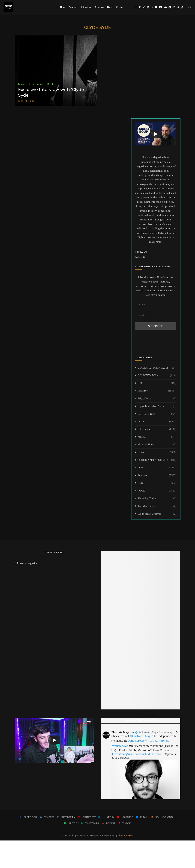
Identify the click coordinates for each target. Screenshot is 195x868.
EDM (157, 383)
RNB (157, 483)
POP (157, 468)
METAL (157, 437)
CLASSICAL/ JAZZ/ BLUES (157, 368)
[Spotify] (170, 7)
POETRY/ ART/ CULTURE (157, 460)
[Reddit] (178, 7)
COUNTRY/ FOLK (157, 375)
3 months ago (166, 732)
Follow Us (141, 257)
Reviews (99, 7)
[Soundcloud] (165, 7)
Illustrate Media (126, 835)
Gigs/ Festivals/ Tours (157, 406)
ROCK (157, 491)
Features (73, 7)
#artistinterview (158, 740)
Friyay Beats (157, 399)
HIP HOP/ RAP (157, 414)
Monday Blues (157, 445)
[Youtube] (156, 7)
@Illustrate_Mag (148, 732)
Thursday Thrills (157, 499)
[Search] (190, 7)
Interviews (87, 7)
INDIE (157, 422)
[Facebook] (136, 7)
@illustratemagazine (26, 563)
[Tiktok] (182, 7)
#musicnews (120, 746)
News (63, 7)
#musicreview (137, 740)
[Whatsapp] (174, 7)
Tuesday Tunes (157, 506)
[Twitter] (140, 7)
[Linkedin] (152, 7)
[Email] (161, 7)
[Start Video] (156, 134)
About (110, 7)
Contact (120, 7)
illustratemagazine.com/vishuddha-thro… (137, 754)
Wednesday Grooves (157, 514)
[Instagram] (144, 7)
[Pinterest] (148, 7)
